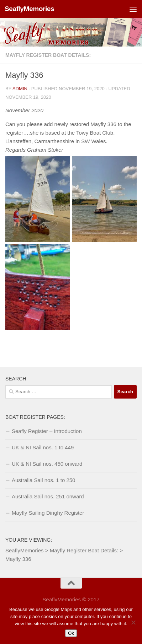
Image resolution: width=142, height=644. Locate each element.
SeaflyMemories (29, 9)
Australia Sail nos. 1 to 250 (43, 480)
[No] (133, 622)
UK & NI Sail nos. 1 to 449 (43, 447)
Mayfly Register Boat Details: (48, 55)
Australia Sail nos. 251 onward (48, 496)
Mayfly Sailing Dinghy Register (48, 513)
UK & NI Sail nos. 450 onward (47, 464)
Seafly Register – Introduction (47, 431)
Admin (20, 89)
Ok (71, 633)
